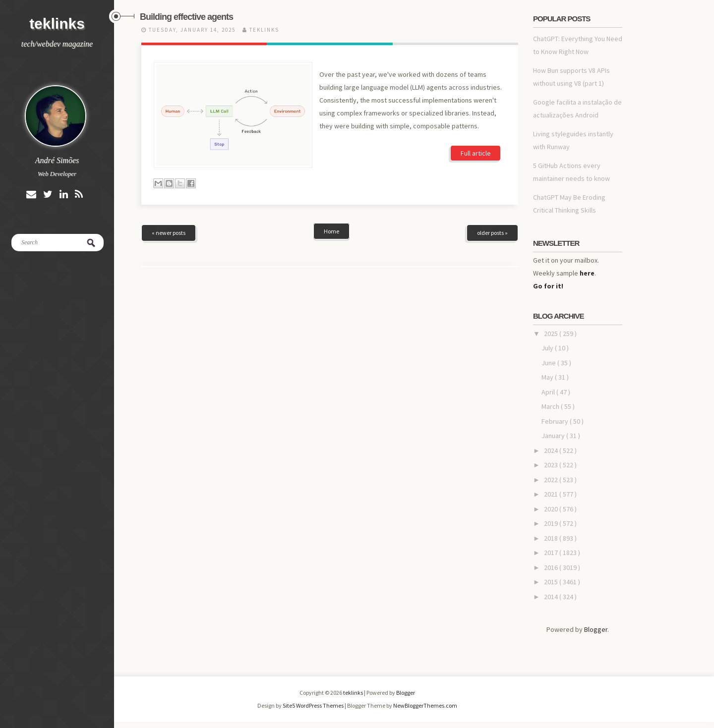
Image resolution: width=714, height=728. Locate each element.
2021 (552, 494)
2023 (552, 465)
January (554, 436)
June (549, 363)
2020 (552, 509)
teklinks (57, 24)
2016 (552, 567)
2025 (552, 334)
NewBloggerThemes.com (425, 705)
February (556, 421)
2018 (552, 538)
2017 (552, 553)
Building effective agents (186, 17)
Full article (476, 153)
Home (331, 231)
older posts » (492, 233)
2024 (552, 450)
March (551, 406)
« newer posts (169, 233)
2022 (552, 480)
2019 (552, 523)
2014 (552, 597)
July (548, 348)
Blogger (596, 629)
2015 (552, 582)
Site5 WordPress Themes (314, 705)
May (548, 377)
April (549, 392)
